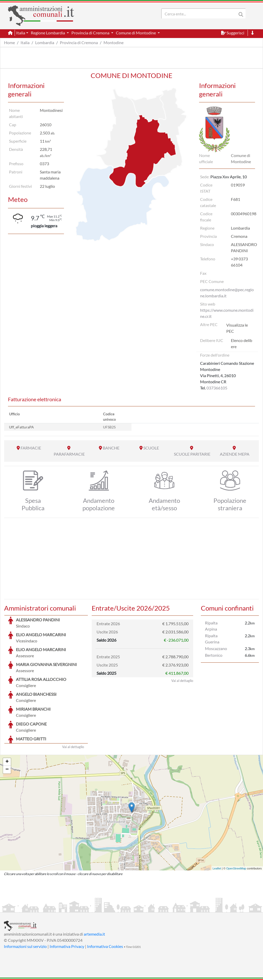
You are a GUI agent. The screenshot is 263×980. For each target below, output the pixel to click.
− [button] (7, 770)
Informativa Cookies (105, 946)
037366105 (217, 388)
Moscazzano (216, 648)
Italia (25, 42)
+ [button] (7, 762)
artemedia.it (94, 934)
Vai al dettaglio (73, 747)
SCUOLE (151, 448)
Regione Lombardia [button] (48, 33)
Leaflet (217, 868)
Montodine (114, 42)
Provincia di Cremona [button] (91, 33)
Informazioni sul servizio (25, 946)
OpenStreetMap (236, 868)
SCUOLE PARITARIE (192, 454)
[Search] (200, 14)
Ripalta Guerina (212, 639)
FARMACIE (31, 448)
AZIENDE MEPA (235, 454)
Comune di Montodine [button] (136, 33)
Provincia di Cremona (79, 42)
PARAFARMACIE (69, 454)
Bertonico (214, 655)
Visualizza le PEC (237, 328)
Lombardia (45, 42)
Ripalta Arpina (211, 626)
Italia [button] (21, 33)
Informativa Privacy (67, 946)
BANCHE (111, 448)
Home (10, 42)
